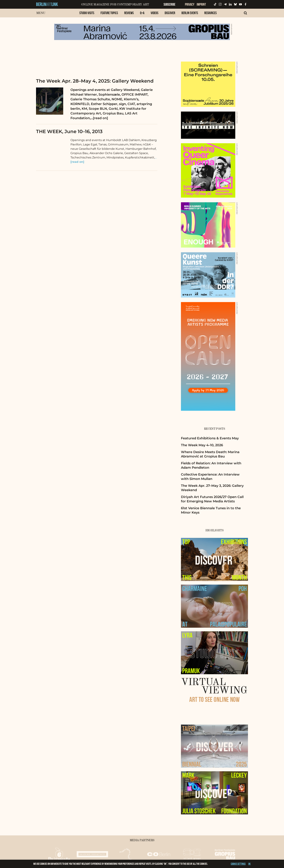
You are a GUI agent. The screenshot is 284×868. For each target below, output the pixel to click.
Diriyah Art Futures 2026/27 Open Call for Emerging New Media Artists (212, 499)
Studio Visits (87, 13)
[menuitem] (87, 15)
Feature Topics (109, 13)
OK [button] (249, 864)
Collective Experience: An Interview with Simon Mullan (210, 477)
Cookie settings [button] (238, 864)
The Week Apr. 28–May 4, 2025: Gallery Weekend (95, 81)
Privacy (190, 4)
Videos (154, 13)
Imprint (201, 4)
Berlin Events (190, 13)
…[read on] (99, 118)
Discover (170, 13)
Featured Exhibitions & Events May (210, 438)
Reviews (129, 13)
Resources (210, 13)
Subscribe (169, 4)
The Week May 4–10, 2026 (202, 445)
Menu (41, 13)
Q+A (142, 13)
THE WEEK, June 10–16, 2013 (69, 131)
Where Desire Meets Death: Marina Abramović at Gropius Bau (210, 454)
